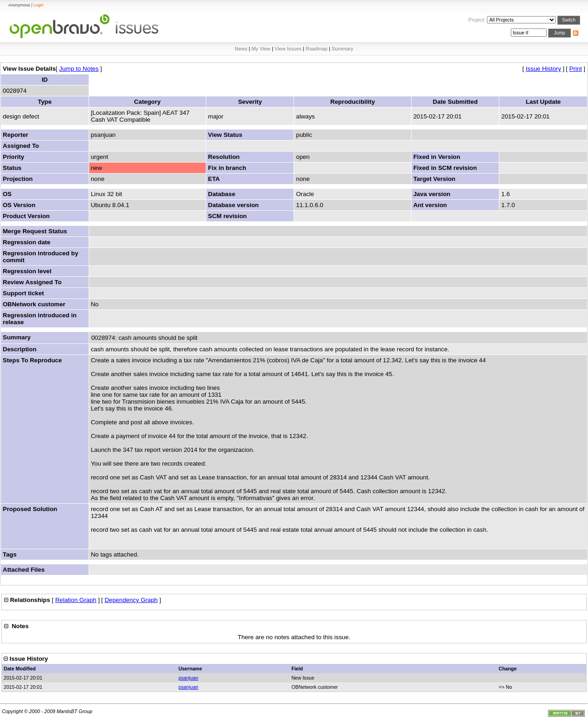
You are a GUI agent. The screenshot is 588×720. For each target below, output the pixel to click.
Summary (342, 49)
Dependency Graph (131, 600)
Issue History (543, 69)
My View (261, 49)
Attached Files (24, 570)
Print (575, 69)
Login (39, 5)
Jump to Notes (79, 69)
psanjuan (188, 678)
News (241, 49)
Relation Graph (76, 600)
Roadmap (317, 49)
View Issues (288, 49)
